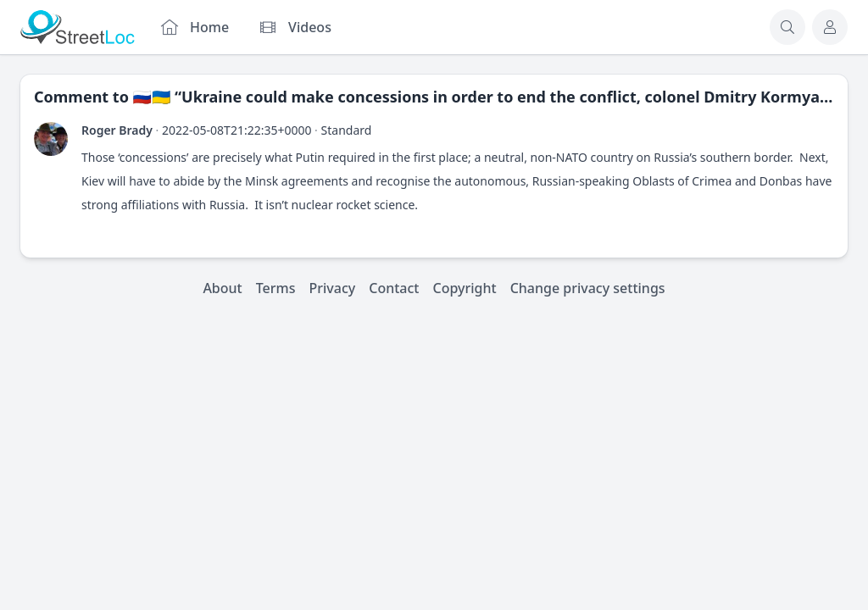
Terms (276, 288)
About (222, 288)
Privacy (333, 288)
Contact (394, 288)
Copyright (464, 288)
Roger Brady (117, 130)
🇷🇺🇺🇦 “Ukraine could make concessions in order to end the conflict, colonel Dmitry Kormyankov (495, 97)
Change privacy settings (588, 288)
